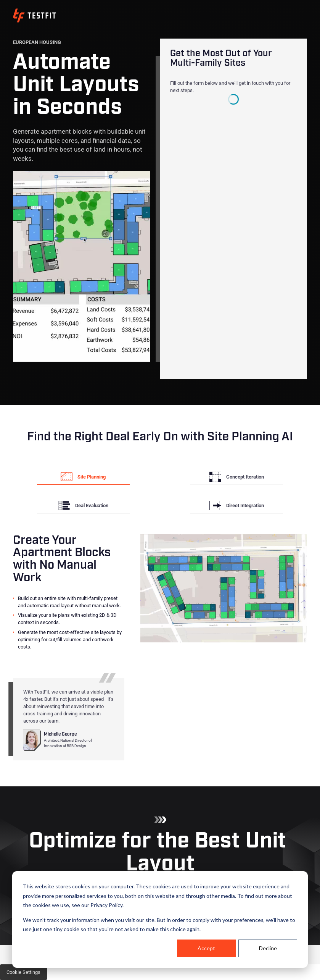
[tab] (83, 477)
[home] (35, 15)
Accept (206, 948)
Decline (268, 948)
